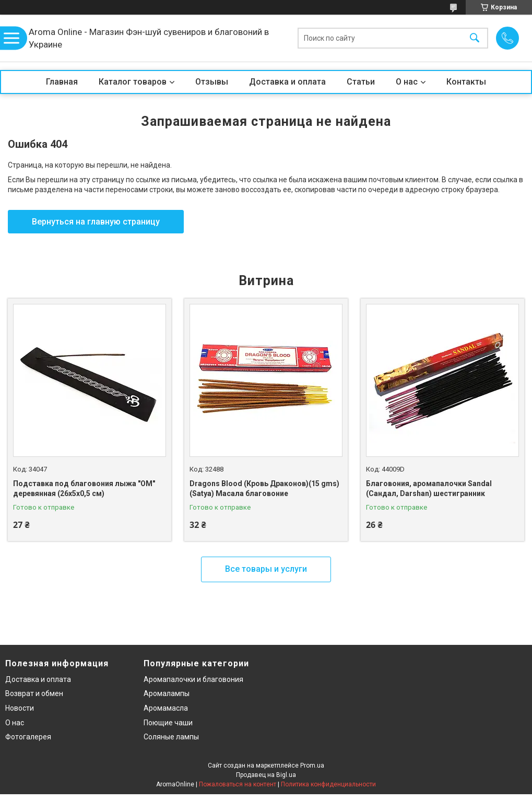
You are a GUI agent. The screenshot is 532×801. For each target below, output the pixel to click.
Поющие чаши (168, 723)
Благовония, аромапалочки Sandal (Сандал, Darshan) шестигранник (429, 489)
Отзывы (212, 82)
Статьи (361, 82)
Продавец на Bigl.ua (266, 775)
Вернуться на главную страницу (96, 222)
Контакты (466, 82)
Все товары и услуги (266, 569)
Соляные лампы (171, 737)
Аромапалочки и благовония (193, 679)
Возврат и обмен (34, 693)
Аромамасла (166, 708)
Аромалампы (167, 693)
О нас (407, 82)
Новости (20, 708)
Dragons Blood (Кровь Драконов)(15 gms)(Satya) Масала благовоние (264, 489)
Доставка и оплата (287, 82)
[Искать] (475, 38)
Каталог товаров (133, 82)
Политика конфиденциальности (328, 784)
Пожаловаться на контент (238, 784)
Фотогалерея (28, 737)
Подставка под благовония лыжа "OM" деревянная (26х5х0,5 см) (84, 489)
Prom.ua (312, 765)
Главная (62, 82)
